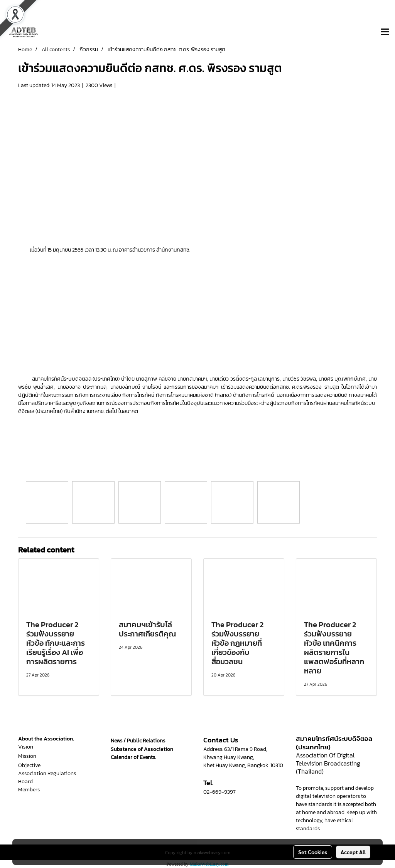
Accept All (353, 852)
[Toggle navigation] (385, 32)
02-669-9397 (219, 792)
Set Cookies (313, 852)
